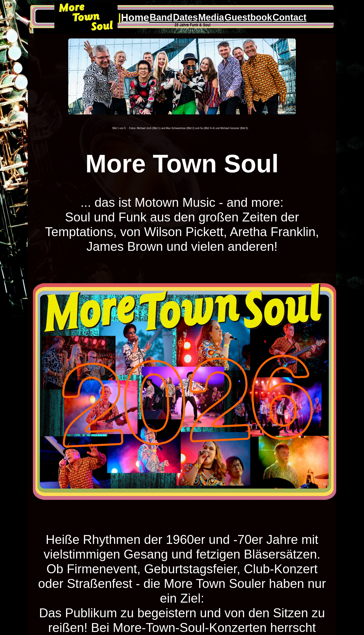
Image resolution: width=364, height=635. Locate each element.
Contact (289, 17)
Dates (185, 17)
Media (211, 17)
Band (161, 17)
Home (135, 17)
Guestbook (248, 17)
